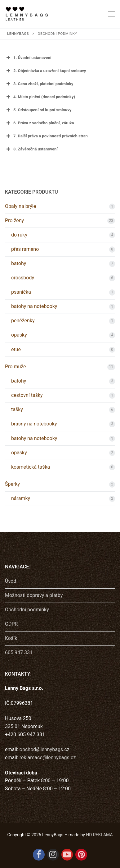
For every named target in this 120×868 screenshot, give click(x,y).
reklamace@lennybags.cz (48, 758)
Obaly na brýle (20, 206)
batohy (19, 263)
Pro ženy (14, 220)
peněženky (23, 321)
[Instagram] (53, 855)
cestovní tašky (27, 395)
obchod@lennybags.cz (44, 749)
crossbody (23, 278)
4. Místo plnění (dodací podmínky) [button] (40, 97)
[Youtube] (67, 855)
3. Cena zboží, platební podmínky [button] (39, 84)
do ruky (19, 235)
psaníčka (21, 292)
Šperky (12, 484)
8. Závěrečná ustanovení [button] (31, 149)
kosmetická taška (31, 467)
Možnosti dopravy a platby (34, 595)
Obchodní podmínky (27, 610)
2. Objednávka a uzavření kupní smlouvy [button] (45, 71)
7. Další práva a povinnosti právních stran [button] (46, 136)
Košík (11, 638)
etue (16, 349)
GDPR (11, 624)
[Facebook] (39, 855)
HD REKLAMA (99, 835)
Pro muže (16, 367)
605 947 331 (19, 652)
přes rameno (25, 249)
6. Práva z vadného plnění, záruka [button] (40, 123)
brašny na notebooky (34, 424)
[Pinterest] (81, 855)
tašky (17, 409)
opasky (19, 335)
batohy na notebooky (34, 306)
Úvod (11, 581)
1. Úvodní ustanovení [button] (28, 58)
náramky (21, 498)
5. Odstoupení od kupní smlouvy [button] (38, 110)
